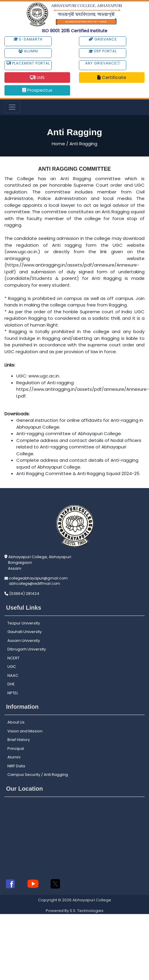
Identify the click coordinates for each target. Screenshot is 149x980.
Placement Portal (28, 63)
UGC (12, 667)
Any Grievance (103, 63)
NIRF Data (16, 766)
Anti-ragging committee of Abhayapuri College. (69, 434)
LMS (37, 77)
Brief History (19, 740)
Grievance (103, 39)
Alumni (28, 51)
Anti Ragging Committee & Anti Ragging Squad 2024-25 (78, 473)
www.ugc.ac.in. (44, 376)
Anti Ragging (83, 144)
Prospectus (37, 90)
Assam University (24, 641)
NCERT (13, 658)
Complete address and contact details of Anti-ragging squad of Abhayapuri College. (77, 464)
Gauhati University (25, 632)
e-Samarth (28, 39)
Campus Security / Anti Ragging (38, 775)
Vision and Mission (25, 731)
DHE (11, 684)
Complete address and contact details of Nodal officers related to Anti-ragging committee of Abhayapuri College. (79, 447)
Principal (16, 749)
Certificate (112, 77)
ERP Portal (103, 51)
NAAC (13, 675)
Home (58, 144)
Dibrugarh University (27, 649)
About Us (16, 722)
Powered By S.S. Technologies (75, 911)
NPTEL (13, 693)
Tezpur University (24, 623)
